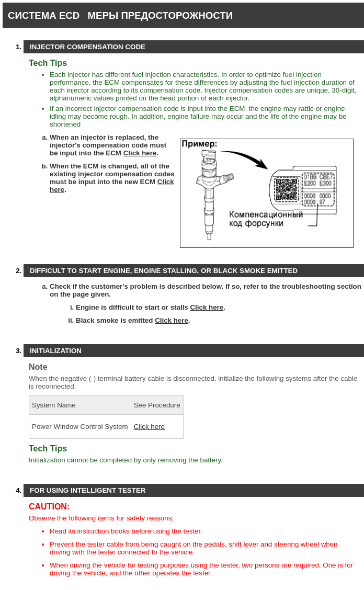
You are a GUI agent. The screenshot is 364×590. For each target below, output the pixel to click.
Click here (140, 153)
